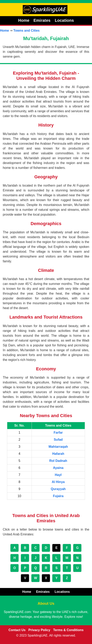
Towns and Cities (26, 31)
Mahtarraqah (58, 447)
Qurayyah (58, 489)
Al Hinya (58, 482)
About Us (46, 603)
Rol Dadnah (58, 461)
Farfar (58, 433)
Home (24, 20)
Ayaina (58, 468)
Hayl (58, 475)
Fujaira (58, 496)
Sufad (58, 440)
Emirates (42, 20)
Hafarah (58, 454)
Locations (64, 20)
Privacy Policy (39, 630)
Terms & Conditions (68, 630)
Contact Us (17, 630)
